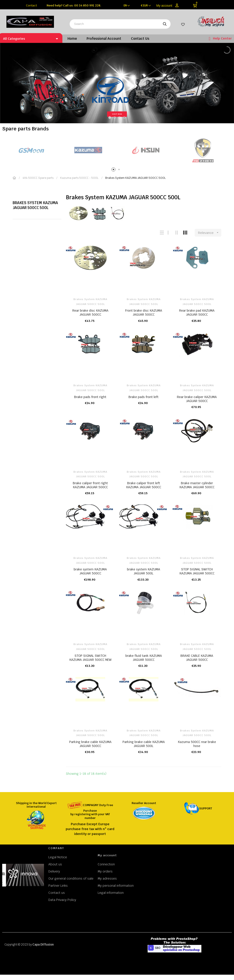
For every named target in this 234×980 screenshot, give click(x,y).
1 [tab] (114, 170)
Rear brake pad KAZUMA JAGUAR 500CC (197, 313)
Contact (31, 5)
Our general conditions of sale (71, 878)
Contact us (57, 893)
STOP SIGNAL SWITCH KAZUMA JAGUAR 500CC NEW (90, 658)
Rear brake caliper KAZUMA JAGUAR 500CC (197, 399)
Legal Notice (58, 857)
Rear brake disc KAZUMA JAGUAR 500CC (90, 313)
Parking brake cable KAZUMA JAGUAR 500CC (90, 744)
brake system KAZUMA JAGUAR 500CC (90, 571)
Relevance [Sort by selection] (210, 233)
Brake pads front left (144, 397)
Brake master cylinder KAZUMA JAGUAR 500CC (197, 485)
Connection (106, 864)
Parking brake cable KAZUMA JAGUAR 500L (144, 744)
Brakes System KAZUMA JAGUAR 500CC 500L (35, 205)
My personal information (116, 886)
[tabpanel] (31, 150)
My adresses (107, 878)
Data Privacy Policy (62, 900)
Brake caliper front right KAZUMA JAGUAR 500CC (90, 485)
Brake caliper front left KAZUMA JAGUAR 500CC (144, 485)
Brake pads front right (90, 397)
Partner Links (58, 886)
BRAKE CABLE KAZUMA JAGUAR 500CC (197, 658)
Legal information (111, 893)
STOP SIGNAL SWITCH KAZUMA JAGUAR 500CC (197, 571)
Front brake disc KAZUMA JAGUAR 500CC (144, 313)
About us (55, 864)
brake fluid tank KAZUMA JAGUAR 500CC (144, 658)
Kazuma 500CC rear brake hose (197, 744)
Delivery (54, 871)
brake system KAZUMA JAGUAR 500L (144, 571)
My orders (105, 871)
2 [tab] (120, 170)
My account (164, 6)
